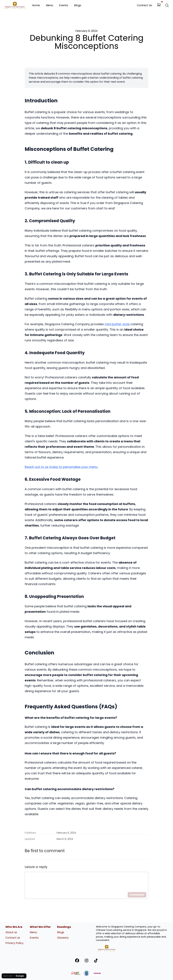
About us (11, 932)
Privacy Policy (14, 943)
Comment (137, 899)
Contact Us (144, 5)
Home (36, 5)
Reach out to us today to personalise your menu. (61, 467)
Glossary (63, 938)
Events (64, 5)
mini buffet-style (117, 324)
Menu (49, 5)
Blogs (78, 5)
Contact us (13, 938)
